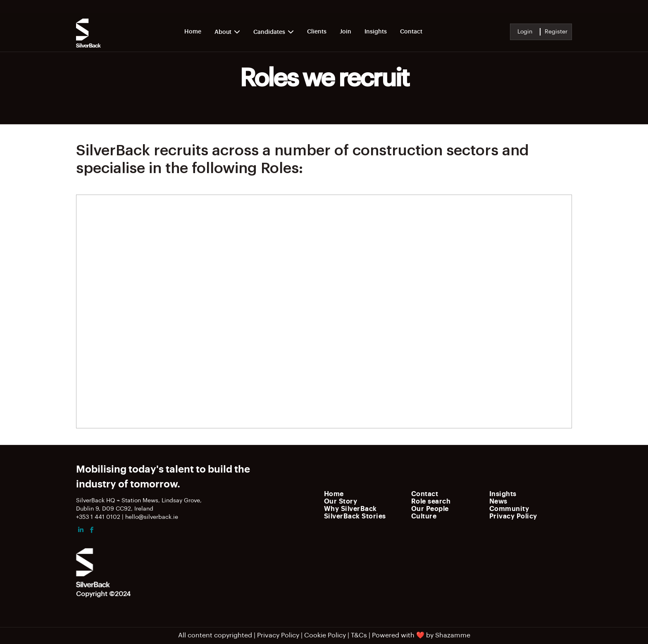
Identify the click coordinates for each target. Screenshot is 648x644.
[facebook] (92, 531)
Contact (411, 32)
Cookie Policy (325, 635)
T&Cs (359, 635)
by (430, 635)
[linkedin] (81, 531)
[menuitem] (365, 494)
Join (345, 32)
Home (193, 32)
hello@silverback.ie (152, 517)
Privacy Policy (278, 635)
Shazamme (453, 635)
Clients (317, 32)
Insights (376, 32)
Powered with (393, 635)
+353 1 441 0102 (98, 517)
